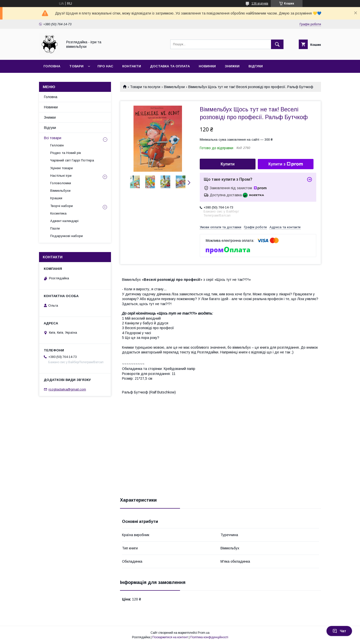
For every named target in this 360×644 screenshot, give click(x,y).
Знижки (232, 66)
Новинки (207, 66)
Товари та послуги (145, 87)
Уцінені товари (61, 168)
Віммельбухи (174, 87)
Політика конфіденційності (209, 637)
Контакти (132, 66)
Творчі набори (61, 206)
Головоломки (61, 183)
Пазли (55, 228)
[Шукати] (277, 44)
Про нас (105, 66)
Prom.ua (204, 633)
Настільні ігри (61, 176)
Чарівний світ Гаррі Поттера (72, 160)
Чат (339, 631)
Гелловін (57, 145)
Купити (228, 164)
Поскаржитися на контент (170, 637)
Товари (76, 66)
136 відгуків (260, 4)
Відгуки (256, 66)
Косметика (58, 213)
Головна (52, 66)
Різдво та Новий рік (66, 153)
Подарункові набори (66, 236)
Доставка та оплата (170, 66)
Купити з (285, 164)
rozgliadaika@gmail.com (67, 389)
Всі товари (53, 138)
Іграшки (56, 198)
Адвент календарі (64, 221)
